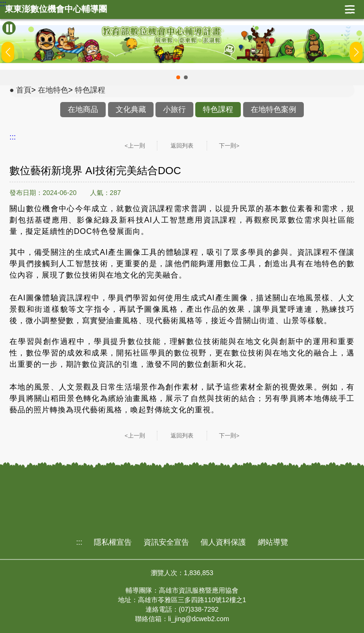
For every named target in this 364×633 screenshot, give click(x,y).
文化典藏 (131, 109)
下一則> (229, 146)
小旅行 (174, 109)
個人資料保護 (223, 542)
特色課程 (90, 90)
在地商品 (83, 109)
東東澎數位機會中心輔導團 (56, 9)
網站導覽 (273, 542)
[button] (178, 77)
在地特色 (53, 90)
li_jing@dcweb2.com (199, 619)
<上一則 (135, 146)
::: (3, 4)
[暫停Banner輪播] (9, 28)
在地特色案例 (273, 109)
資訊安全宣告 (166, 542)
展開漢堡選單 (350, 9)
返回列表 (182, 146)
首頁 (24, 90)
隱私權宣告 (113, 542)
